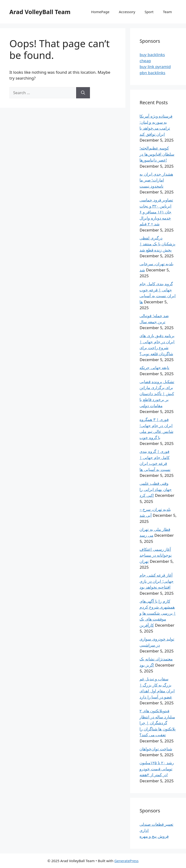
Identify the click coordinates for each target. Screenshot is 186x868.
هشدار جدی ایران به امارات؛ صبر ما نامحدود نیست (156, 180)
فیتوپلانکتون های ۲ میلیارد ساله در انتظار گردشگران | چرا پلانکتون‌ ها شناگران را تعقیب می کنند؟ (157, 723)
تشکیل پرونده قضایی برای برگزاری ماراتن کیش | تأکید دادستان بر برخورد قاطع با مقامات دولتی (157, 394)
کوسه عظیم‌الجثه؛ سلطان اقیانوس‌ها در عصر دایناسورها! (157, 154)
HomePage (100, 12)
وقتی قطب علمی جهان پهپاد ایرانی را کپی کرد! (155, 489)
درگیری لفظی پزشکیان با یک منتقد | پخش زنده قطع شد (157, 244)
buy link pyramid (155, 67)
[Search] (83, 93)
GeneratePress (126, 861)
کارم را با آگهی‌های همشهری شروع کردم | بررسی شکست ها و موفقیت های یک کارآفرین (158, 613)
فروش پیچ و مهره (154, 836)
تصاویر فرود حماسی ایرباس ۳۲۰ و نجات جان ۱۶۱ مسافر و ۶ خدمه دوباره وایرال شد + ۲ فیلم (156, 212)
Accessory (127, 12)
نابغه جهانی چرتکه (154, 368)
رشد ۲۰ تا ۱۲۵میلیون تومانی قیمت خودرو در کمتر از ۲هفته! (157, 769)
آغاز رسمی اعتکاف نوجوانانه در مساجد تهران (156, 555)
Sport (149, 12)
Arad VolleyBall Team (40, 12)
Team (167, 12)
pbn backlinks (152, 73)
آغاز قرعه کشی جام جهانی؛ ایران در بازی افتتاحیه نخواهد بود (156, 581)
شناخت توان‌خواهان (156, 749)
